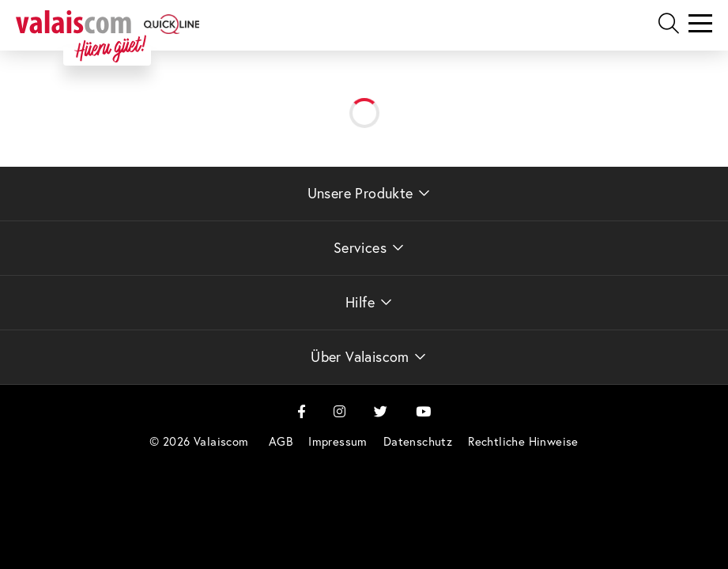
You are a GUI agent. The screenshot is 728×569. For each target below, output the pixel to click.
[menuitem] (281, 441)
